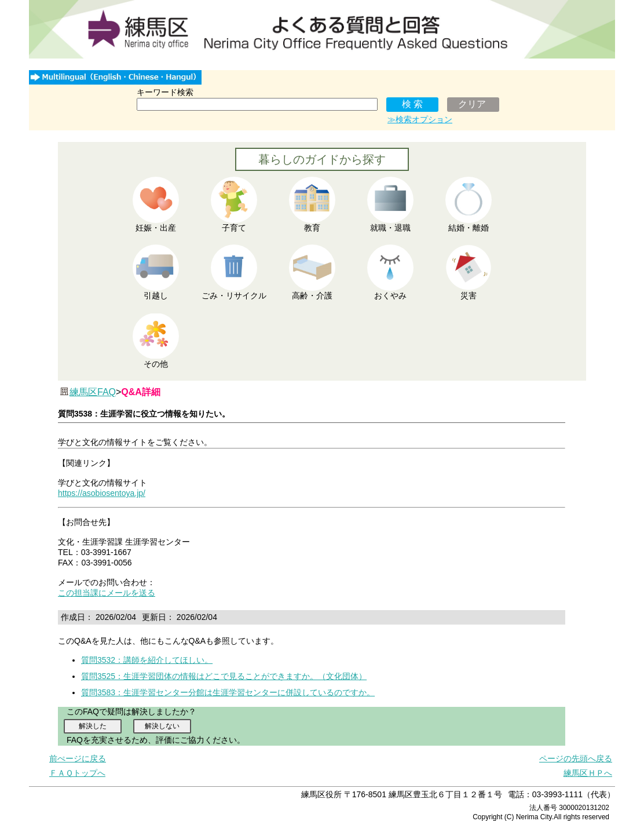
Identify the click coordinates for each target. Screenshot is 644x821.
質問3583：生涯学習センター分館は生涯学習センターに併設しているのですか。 (228, 692)
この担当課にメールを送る (107, 593)
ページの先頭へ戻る (576, 758)
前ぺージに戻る (78, 758)
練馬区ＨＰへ (588, 773)
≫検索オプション (420, 119)
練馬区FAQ (93, 392)
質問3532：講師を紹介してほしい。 (147, 660)
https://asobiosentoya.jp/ (102, 493)
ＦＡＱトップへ (77, 773)
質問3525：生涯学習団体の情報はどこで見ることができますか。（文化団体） (224, 676)
